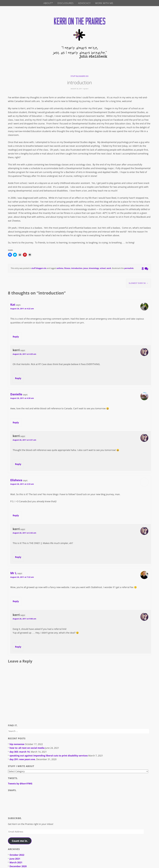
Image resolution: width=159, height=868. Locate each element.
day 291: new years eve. (23, 760)
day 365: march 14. (20, 752)
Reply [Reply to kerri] (18, 378)
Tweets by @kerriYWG (20, 784)
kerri (87, 89)
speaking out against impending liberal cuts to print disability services (49, 756)
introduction (77, 268)
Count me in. (20, 841)
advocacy (84, 3)
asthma (60, 268)
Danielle (16, 394)
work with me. (105, 3)
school (103, 268)
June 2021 (15, 859)
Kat (13, 305)
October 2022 (17, 855)
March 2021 (16, 863)
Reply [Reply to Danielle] (16, 423)
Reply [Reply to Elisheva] (16, 516)
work (109, 268)
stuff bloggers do (79, 76)
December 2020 (18, 866)
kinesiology (94, 268)
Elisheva (16, 480)
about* (48, 3)
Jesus (86, 268)
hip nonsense (17, 744)
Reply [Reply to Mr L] (16, 601)
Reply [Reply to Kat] (16, 337)
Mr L (14, 573)
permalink (129, 268)
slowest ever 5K (139, 283)
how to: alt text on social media (27, 748)
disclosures (65, 3)
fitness (67, 268)
